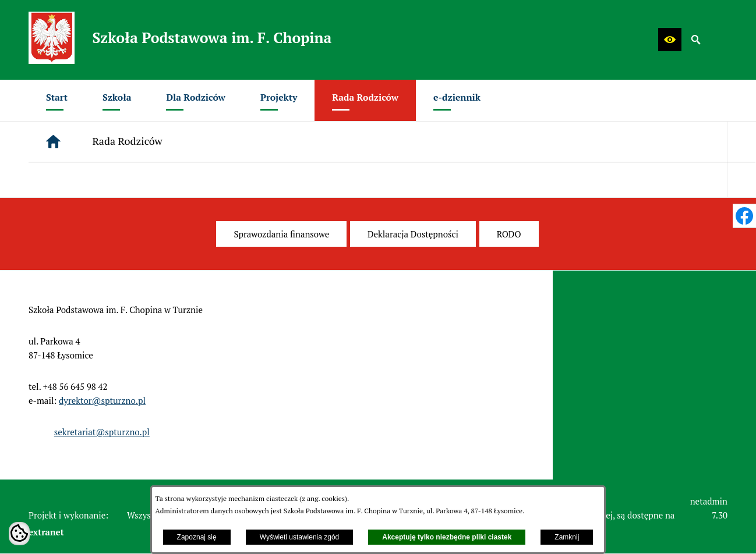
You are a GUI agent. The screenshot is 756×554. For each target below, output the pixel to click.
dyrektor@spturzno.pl (102, 400)
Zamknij (567, 537)
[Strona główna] (53, 142)
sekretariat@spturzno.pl (102, 432)
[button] (670, 40)
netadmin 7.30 (709, 508)
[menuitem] (57, 100)
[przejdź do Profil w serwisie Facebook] (744, 216)
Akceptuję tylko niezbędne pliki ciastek (447, 537)
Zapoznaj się (197, 537)
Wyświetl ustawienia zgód (300, 537)
